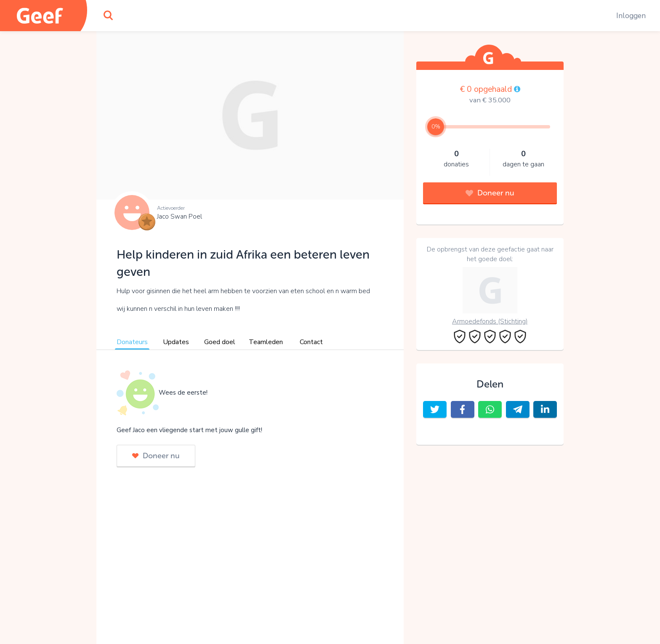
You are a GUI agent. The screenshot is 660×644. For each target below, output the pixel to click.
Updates (176, 342)
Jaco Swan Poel (180, 216)
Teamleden (266, 342)
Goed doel (220, 342)
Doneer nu (156, 456)
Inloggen (631, 16)
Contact (311, 342)
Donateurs (132, 342)
